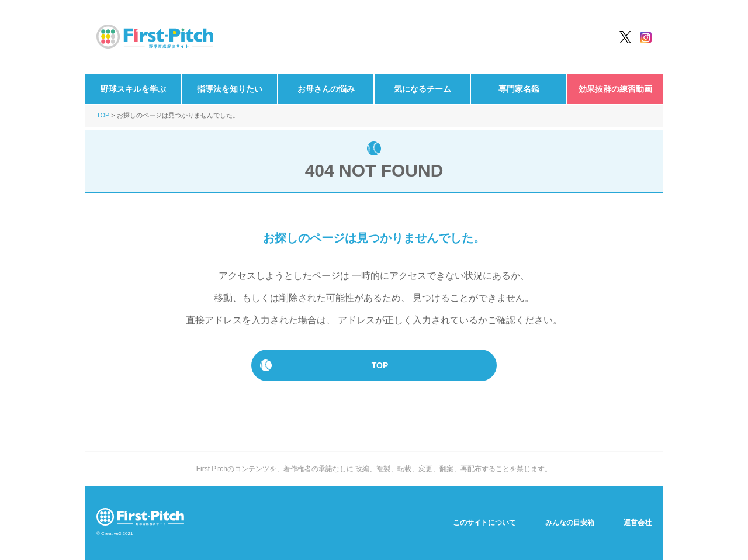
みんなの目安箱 (570, 523)
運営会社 (638, 523)
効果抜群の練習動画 (615, 89)
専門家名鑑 (519, 89)
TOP (103, 115)
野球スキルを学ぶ (133, 89)
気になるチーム (423, 89)
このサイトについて (484, 523)
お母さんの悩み (326, 89)
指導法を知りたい (230, 89)
